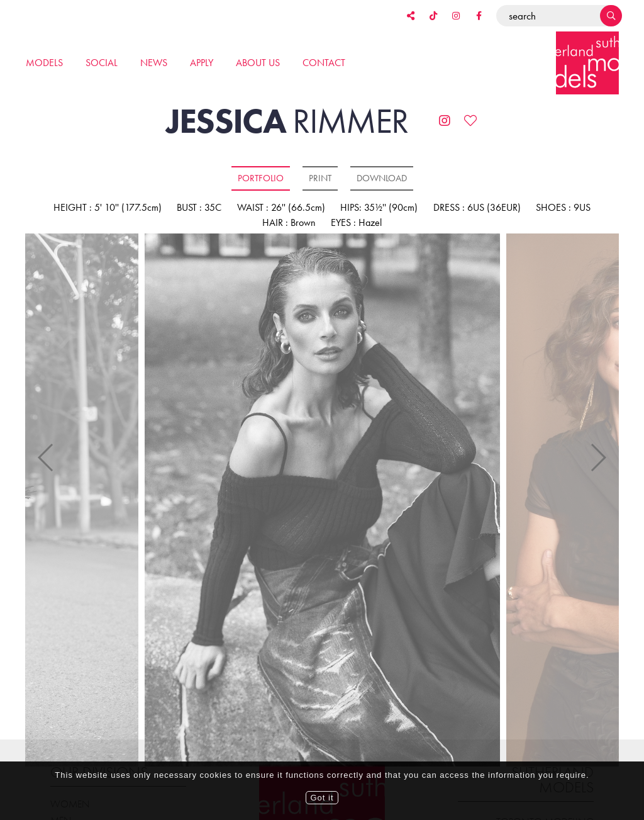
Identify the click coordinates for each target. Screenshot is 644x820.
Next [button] (598, 441)
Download (382, 178)
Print (320, 178)
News (154, 63)
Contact (324, 63)
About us (258, 63)
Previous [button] (46, 441)
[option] (322, 501)
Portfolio (261, 178)
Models (44, 63)
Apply (202, 63)
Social (102, 63)
